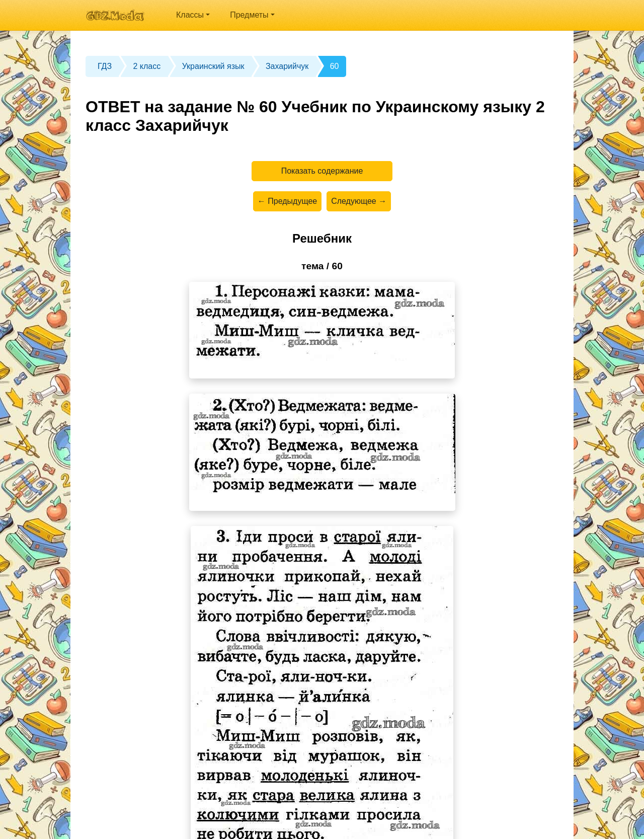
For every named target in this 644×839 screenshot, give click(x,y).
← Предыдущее (287, 201)
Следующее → (359, 201)
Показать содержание (322, 171)
